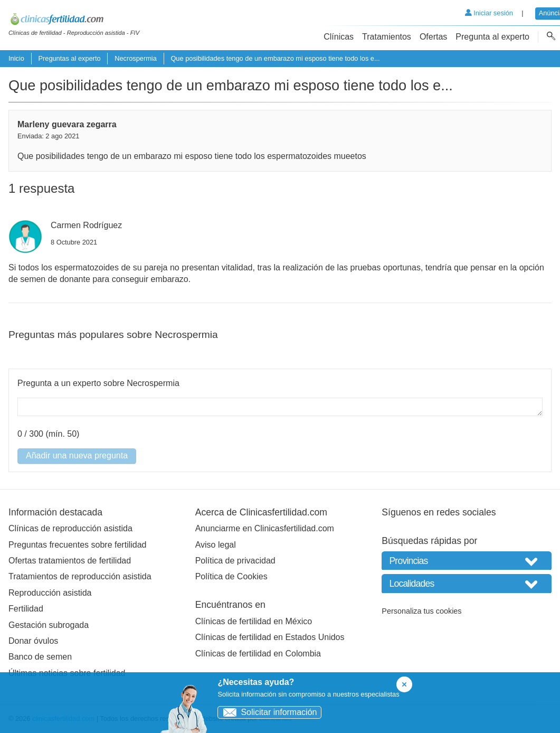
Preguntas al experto (69, 58)
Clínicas (339, 37)
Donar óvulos (33, 641)
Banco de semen (40, 657)
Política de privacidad (235, 561)
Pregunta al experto (492, 37)
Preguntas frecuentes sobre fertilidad (77, 545)
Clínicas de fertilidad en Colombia (258, 654)
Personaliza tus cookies (421, 611)
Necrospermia (136, 58)
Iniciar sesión (489, 13)
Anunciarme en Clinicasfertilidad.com (265, 528)
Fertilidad (26, 609)
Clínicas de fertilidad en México (254, 621)
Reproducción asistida (50, 593)
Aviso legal (216, 545)
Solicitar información (267, 712)
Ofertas (433, 37)
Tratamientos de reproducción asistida (80, 576)
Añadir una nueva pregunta (77, 455)
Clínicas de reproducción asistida (70, 528)
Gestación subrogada (49, 625)
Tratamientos (387, 37)
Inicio (16, 58)
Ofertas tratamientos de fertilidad (70, 561)
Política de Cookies (231, 576)
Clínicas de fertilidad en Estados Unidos (270, 637)
